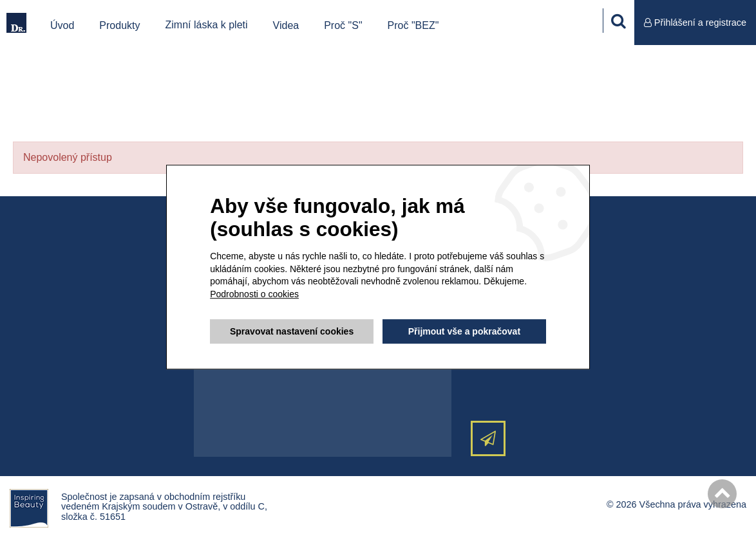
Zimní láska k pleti (207, 25)
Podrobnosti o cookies (254, 294)
